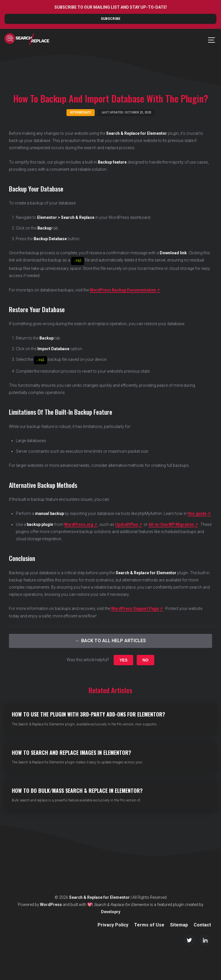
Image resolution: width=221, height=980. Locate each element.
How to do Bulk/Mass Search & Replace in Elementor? (77, 790)
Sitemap (179, 925)
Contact (202, 925)
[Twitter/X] (189, 940)
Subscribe (110, 19)
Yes (123, 659)
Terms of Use (149, 925)
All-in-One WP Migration (173, 524)
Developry (111, 911)
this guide (197, 513)
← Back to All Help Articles (111, 640)
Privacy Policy (113, 925)
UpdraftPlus (128, 524)
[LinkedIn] (205, 940)
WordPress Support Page (136, 608)
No (145, 659)
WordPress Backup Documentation (123, 290)
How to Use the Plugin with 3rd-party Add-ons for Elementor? (88, 714)
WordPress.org (79, 524)
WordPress (51, 904)
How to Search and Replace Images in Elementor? (72, 752)
